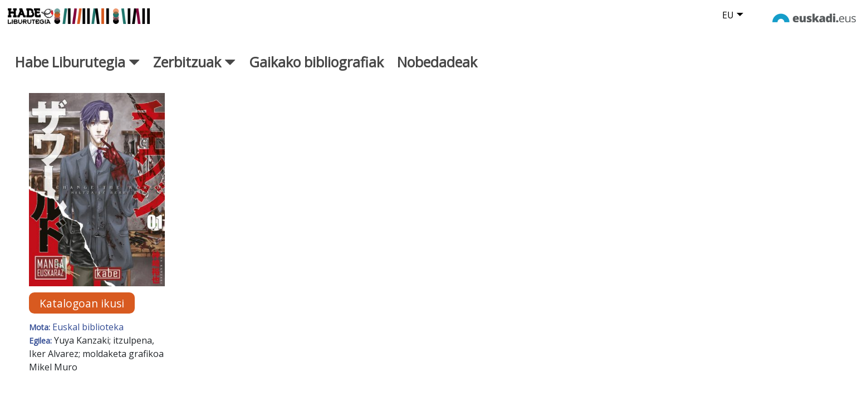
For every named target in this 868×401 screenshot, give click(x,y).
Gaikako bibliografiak (316, 74)
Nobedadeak (437, 74)
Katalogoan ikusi (82, 315)
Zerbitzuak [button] (194, 74)
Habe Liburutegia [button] (77, 74)
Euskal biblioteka (88, 339)
